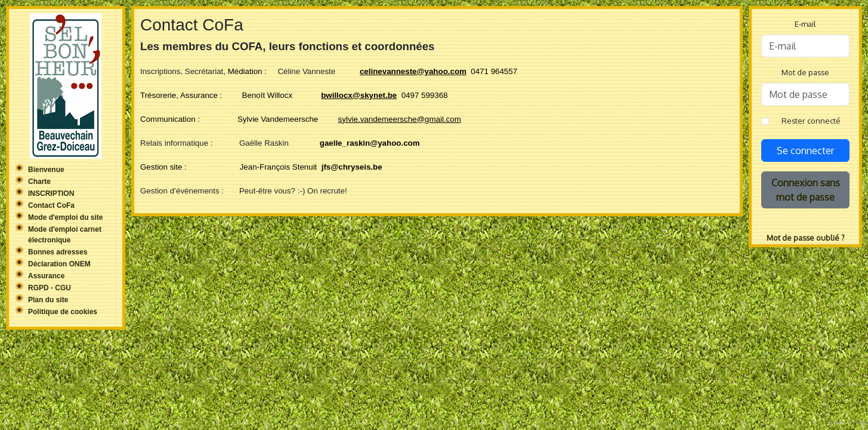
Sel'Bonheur (66, 86)
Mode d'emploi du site (66, 217)
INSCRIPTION (51, 193)
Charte (39, 182)
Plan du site (48, 300)
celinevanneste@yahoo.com (413, 71)
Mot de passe (805, 72)
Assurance (46, 276)
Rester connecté (811, 121)
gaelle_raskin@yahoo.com (370, 143)
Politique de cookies (63, 312)
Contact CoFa (51, 205)
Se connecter (805, 150)
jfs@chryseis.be (352, 167)
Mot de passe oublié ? (806, 238)
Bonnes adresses (58, 252)
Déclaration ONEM (59, 264)
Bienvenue (46, 170)
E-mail (805, 24)
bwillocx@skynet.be (359, 95)
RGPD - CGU (50, 288)
